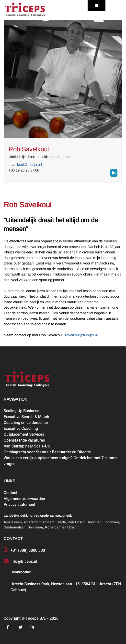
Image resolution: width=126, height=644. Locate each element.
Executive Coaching (21, 428)
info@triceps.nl (24, 561)
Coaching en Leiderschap (26, 423)
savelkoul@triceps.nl (25, 165)
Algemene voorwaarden (24, 499)
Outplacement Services (24, 434)
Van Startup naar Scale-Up (27, 446)
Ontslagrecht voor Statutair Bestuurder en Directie (47, 452)
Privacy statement (19, 505)
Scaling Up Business (21, 411)
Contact (11, 493)
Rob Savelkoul (29, 149)
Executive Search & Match (26, 417)
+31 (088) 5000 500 (28, 550)
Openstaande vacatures (24, 440)
